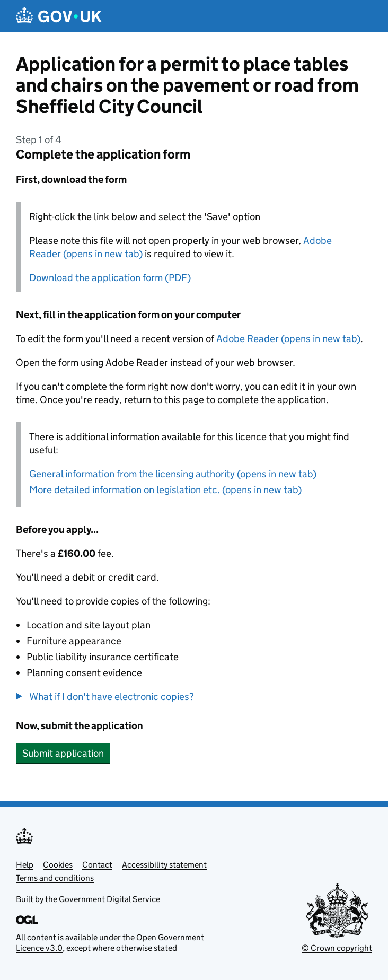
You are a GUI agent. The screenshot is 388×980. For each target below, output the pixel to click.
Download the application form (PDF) (110, 278)
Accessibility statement (164, 865)
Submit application (63, 753)
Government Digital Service (109, 899)
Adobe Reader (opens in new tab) (288, 339)
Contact (97, 865)
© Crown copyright (337, 948)
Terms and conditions (55, 878)
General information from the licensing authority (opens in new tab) (173, 474)
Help (25, 865)
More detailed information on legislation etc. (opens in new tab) (165, 490)
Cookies (58, 865)
